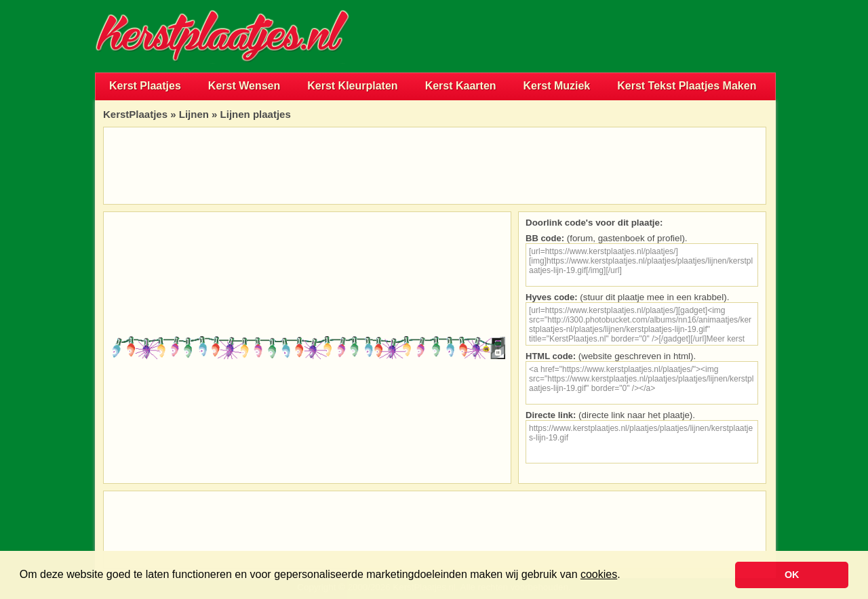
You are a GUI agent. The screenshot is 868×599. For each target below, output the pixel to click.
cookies (599, 574)
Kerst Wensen (244, 86)
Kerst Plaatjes (145, 86)
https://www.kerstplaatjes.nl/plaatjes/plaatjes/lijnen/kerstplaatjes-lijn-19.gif (642, 442)
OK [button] (792, 575)
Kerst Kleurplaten (352, 86)
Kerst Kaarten (461, 86)
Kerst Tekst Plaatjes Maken (687, 86)
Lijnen (194, 114)
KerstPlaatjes (135, 114)
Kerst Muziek (557, 86)
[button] (625, 576)
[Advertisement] (617, 36)
